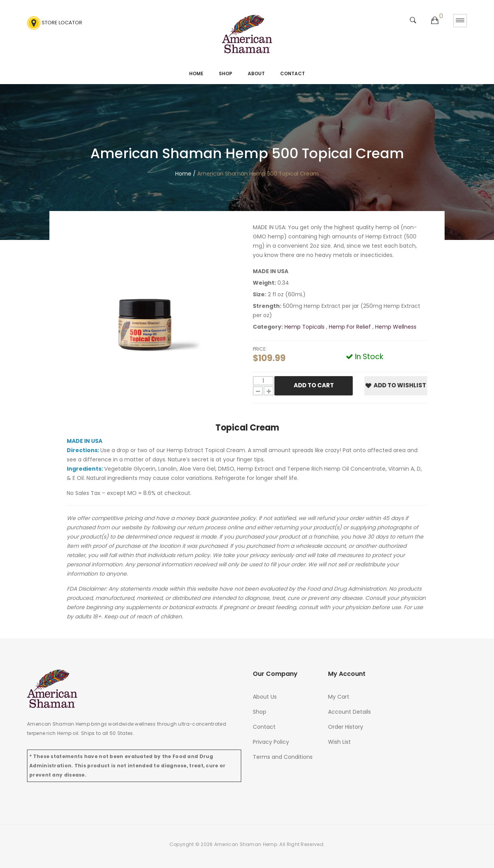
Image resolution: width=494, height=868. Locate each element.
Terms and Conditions (283, 757)
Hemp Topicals (305, 327)
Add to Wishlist (396, 385)
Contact (293, 73)
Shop (226, 73)
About (256, 73)
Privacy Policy (271, 742)
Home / (185, 174)
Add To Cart (314, 385)
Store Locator (55, 23)
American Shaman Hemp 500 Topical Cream (258, 174)
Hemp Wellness (396, 327)
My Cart (339, 697)
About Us (265, 697)
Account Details (349, 712)
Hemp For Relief (351, 327)
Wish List (339, 742)
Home (196, 73)
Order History (346, 727)
